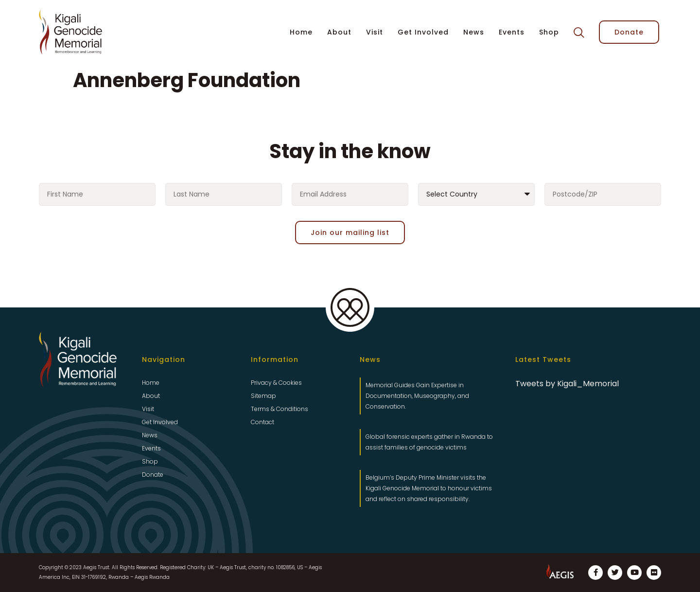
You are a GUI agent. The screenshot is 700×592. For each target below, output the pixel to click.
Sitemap (263, 396)
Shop (549, 32)
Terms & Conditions (280, 409)
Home (301, 32)
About (339, 32)
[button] (579, 33)
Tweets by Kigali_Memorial (567, 384)
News (474, 32)
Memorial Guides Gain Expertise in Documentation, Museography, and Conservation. (417, 396)
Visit (375, 32)
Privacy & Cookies (276, 383)
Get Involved (423, 32)
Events (512, 32)
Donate (153, 475)
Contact (262, 422)
